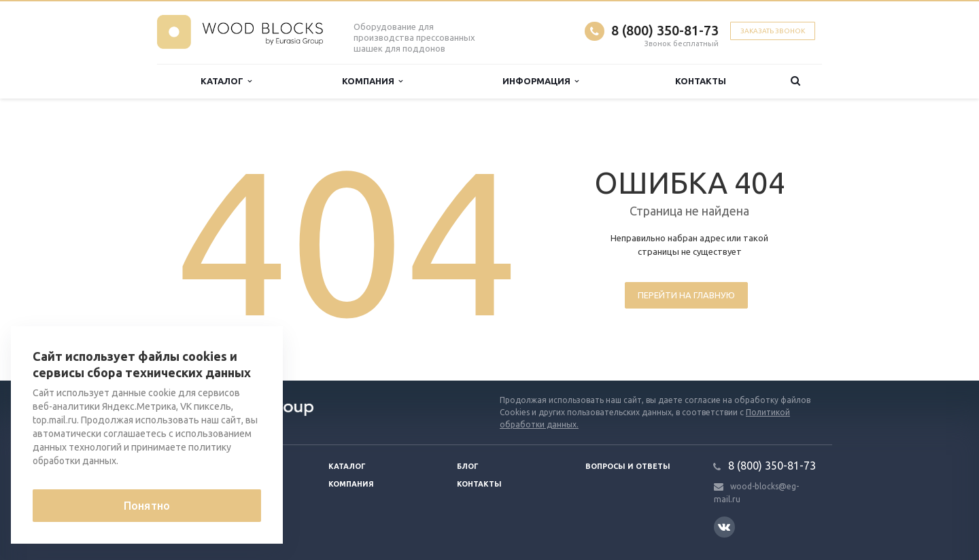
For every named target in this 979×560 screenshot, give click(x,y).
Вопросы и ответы (628, 466)
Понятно (147, 506)
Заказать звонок (773, 31)
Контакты (701, 81)
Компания (372, 81)
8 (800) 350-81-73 (665, 30)
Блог (468, 466)
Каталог (226, 81)
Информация (540, 81)
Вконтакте (724, 526)
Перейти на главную (686, 295)
